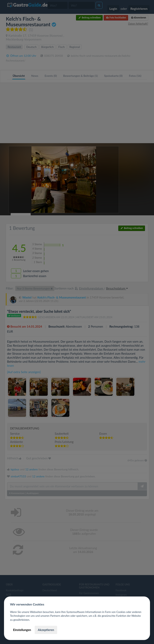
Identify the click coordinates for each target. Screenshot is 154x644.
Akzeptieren (46, 630)
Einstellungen (22, 630)
